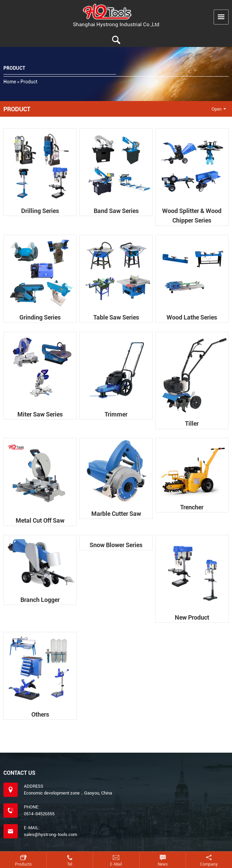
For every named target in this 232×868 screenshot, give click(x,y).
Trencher (192, 507)
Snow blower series (116, 545)
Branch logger (40, 600)
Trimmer (116, 414)
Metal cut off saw (40, 520)
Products (23, 864)
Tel (70, 864)
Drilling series (40, 211)
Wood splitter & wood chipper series (192, 216)
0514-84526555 (39, 814)
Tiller (192, 423)
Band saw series (116, 211)
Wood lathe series (192, 317)
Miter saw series (40, 414)
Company (209, 864)
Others (40, 714)
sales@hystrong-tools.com (50, 834)
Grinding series (40, 317)
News (163, 864)
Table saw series (116, 317)
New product (192, 617)
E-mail (116, 864)
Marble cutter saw (116, 514)
